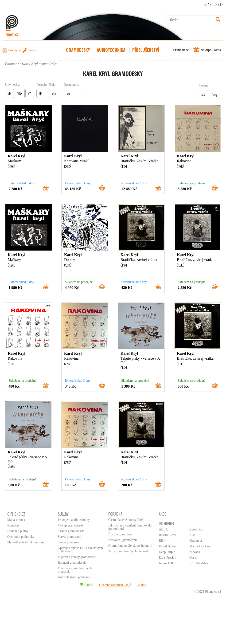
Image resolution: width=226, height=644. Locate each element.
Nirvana (195, 552)
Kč (205, 4)
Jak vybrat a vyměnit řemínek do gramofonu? (130, 527)
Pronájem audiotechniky (74, 520)
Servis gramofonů (70, 537)
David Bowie (168, 546)
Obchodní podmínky (21, 537)
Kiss (192, 535)
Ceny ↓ (216, 95)
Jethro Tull (166, 563)
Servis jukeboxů (68, 542)
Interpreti (167, 524)
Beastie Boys (168, 535)
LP (40, 93)
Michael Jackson (200, 546)
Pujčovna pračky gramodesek (77, 557)
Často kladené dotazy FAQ (126, 520)
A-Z (203, 95)
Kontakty (13, 525)
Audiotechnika (112, 50)
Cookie (141, 585)
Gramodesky (78, 50)
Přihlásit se (181, 50)
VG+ (20, 93)
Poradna (115, 514)
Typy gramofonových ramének (129, 551)
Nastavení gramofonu (123, 540)
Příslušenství (146, 50)
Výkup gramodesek (71, 525)
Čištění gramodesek (71, 531)
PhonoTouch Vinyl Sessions (26, 542)
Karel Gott (196, 529)
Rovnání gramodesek (72, 563)
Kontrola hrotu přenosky (74, 577)
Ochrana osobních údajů (115, 585)
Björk (163, 541)
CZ (216, 4)
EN (222, 4)
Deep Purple (167, 552)
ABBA (163, 529)
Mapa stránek (16, 520)
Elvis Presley (168, 558)
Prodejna (14, 50)
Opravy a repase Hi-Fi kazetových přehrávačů (80, 550)
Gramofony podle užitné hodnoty (130, 546)
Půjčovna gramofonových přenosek (75, 570)
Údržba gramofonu (121, 534)
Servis (33, 50)
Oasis (193, 558)
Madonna (196, 541)
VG (30, 93)
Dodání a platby (18, 531)
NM (9, 93)
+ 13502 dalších (200, 563)
